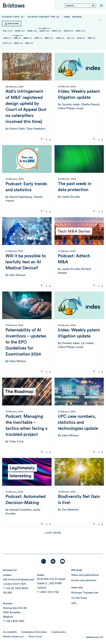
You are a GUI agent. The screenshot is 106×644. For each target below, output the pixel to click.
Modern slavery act (14, 637)
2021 (80, 31)
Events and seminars (84, 580)
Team (67, 17)
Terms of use (35, 637)
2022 (69, 31)
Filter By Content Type (44, 17)
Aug (81, 38)
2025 (32, 31)
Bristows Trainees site (85, 593)
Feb (17, 38)
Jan (7, 38)
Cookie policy (59, 632)
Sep (92, 38)
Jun (60, 38)
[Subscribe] (12, 24)
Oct (7, 43)
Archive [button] (77, 17)
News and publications (85, 575)
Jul (71, 38)
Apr (38, 38)
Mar (28, 38)
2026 (20, 31)
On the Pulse (79, 598)
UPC (74, 603)
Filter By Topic (14, 17)
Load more (53, 533)
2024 (44, 31)
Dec (29, 43)
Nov (19, 43)
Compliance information (34, 632)
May (49, 38)
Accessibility (10, 632)
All (8, 31)
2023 (57, 31)
